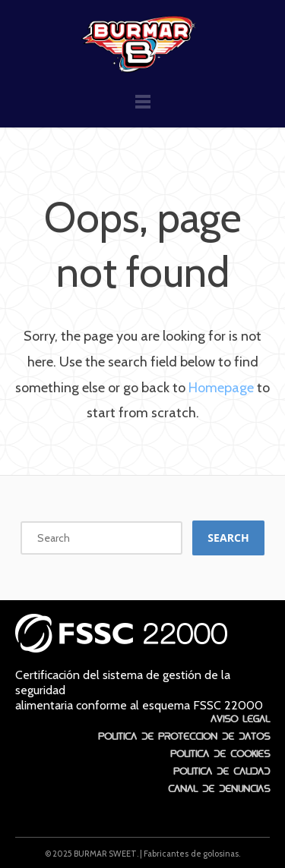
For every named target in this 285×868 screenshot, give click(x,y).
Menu (143, 108)
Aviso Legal (240, 717)
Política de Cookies (220, 752)
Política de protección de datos (184, 734)
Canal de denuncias (219, 787)
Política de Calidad (222, 769)
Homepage (221, 388)
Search (228, 538)
